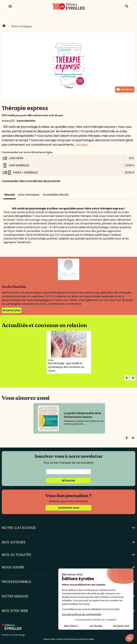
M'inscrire (68, 480)
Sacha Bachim (26, 121)
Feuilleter (125, 89)
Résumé (10, 195)
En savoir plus (12, 310)
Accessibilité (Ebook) (56, 195)
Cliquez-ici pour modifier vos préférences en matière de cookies (69, 639)
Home (4, 26)
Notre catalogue (22, 26)
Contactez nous (69, 508)
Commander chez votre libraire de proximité (31, 181)
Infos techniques (29, 195)
